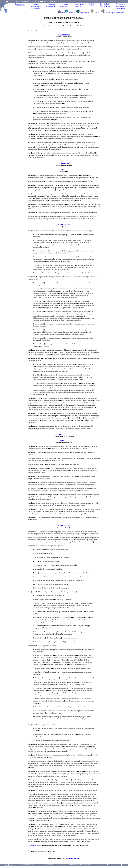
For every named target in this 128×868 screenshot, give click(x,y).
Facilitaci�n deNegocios (79, 5)
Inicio (63, 13)
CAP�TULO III (64, 35)
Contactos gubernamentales (115, 13)
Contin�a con (33, 845)
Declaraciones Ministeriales (20, 5)
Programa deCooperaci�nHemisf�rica (121, 6)
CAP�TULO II (64, 225)
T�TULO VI (64, 163)
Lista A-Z (97, 13)
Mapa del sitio (85, 13)
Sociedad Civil (92, 5)
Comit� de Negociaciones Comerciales (36, 6)
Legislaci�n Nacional (72, 858)
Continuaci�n (33, 31)
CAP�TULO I (64, 169)
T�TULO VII (64, 434)
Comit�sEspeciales (64, 5)
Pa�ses (72, 13)
